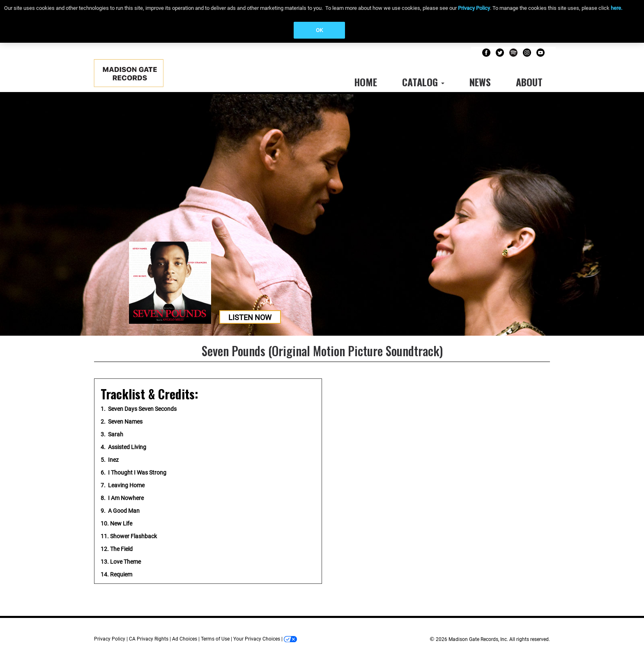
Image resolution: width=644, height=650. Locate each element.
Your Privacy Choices (257, 639)
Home (366, 82)
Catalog (423, 82)
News (480, 82)
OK (319, 30)
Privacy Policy (474, 8)
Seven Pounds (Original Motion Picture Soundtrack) (322, 351)
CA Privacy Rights (149, 639)
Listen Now (250, 317)
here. (616, 8)
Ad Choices (185, 639)
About (529, 82)
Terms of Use (215, 639)
